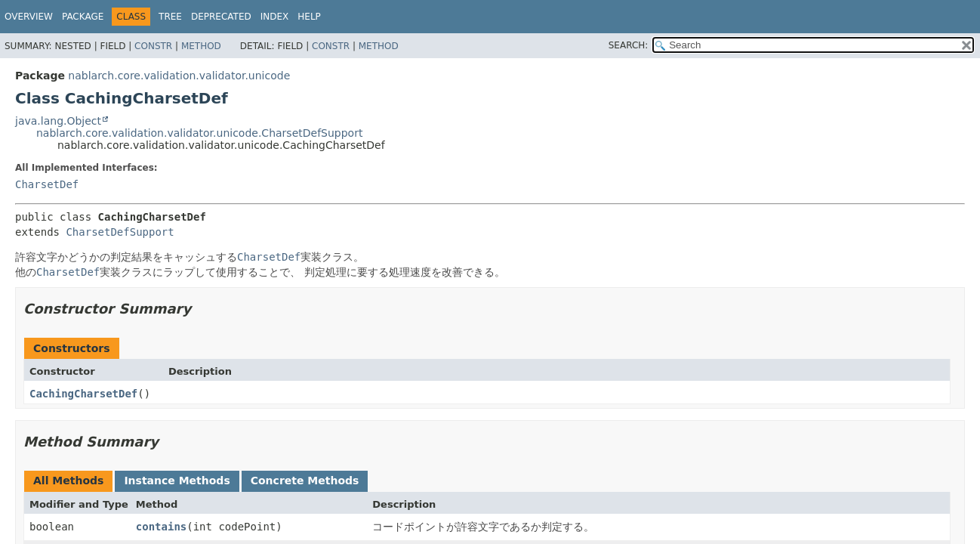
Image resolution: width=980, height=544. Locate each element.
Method (201, 46)
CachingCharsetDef (83, 394)
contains (161, 527)
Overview (29, 17)
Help (309, 17)
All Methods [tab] (68, 481)
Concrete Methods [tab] (305, 481)
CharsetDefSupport (120, 232)
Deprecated (221, 17)
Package (83, 17)
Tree (170, 17)
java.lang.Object (58, 121)
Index (275, 17)
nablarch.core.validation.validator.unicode (179, 76)
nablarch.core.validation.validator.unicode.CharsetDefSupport (199, 133)
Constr (153, 46)
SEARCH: (629, 45)
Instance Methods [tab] (177, 481)
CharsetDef (47, 184)
